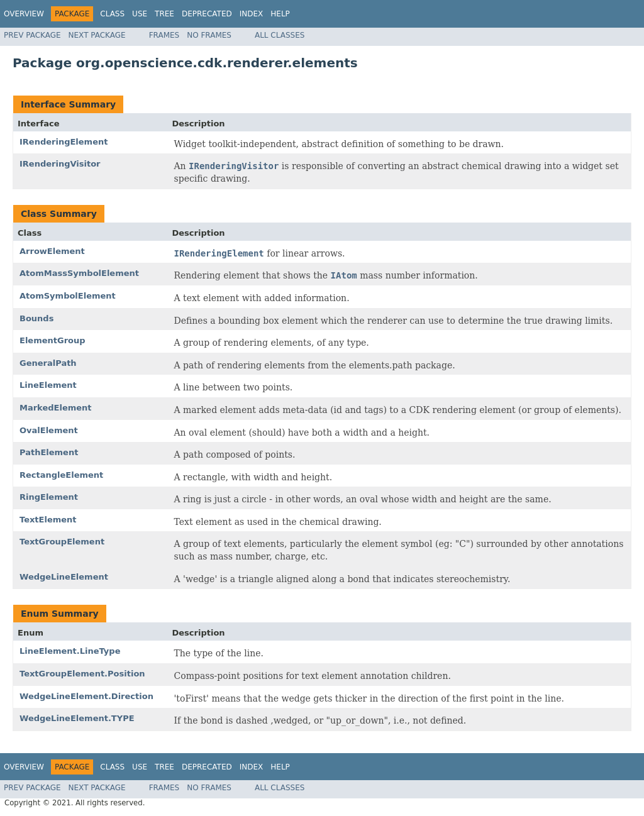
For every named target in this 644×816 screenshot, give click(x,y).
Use (140, 14)
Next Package (97, 35)
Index (252, 14)
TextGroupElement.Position (82, 674)
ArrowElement (52, 251)
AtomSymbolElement (68, 296)
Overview (24, 14)
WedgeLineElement (64, 577)
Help (280, 14)
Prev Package (32, 35)
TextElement (48, 520)
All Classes (280, 35)
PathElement (49, 452)
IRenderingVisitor (60, 164)
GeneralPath (48, 363)
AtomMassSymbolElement (79, 273)
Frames (164, 35)
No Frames (209, 35)
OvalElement (49, 430)
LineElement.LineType (70, 651)
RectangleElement (61, 475)
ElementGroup (53, 340)
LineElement (48, 385)
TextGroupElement (62, 542)
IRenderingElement (64, 142)
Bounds (36, 318)
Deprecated (207, 14)
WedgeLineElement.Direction (86, 696)
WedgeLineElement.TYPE (77, 718)
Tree (164, 14)
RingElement (49, 497)
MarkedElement (56, 408)
